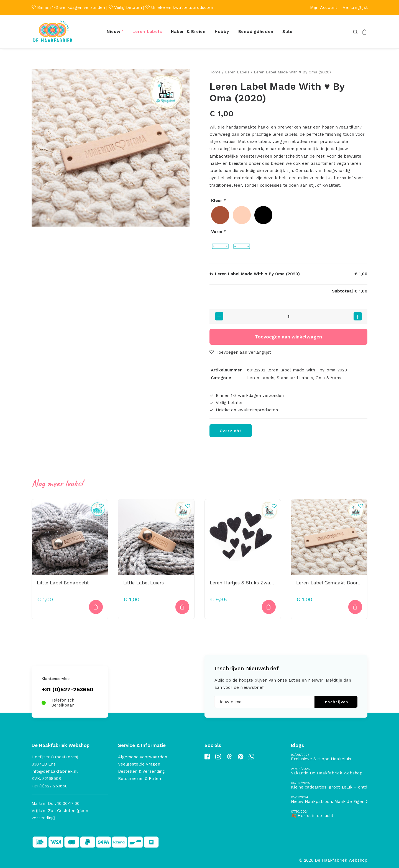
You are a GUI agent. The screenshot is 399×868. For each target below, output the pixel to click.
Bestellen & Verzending (141, 771)
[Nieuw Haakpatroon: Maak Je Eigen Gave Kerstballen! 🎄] (329, 800)
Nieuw (114, 32)
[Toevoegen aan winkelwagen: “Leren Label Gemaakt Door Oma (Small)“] (355, 607)
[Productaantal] (288, 316)
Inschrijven (336, 702)
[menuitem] (324, 7)
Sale (287, 32)
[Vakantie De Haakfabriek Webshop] (329, 771)
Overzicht (231, 431)
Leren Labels (147, 32)
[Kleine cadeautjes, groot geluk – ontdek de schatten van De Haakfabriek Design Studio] (329, 786)
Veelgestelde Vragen (139, 764)
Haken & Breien (188, 32)
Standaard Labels (295, 377)
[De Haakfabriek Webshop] (53, 32)
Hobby (222, 32)
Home (215, 72)
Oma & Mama (329, 377)
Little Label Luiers (144, 583)
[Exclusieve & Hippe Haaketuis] (329, 757)
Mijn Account (324, 7)
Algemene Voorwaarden (143, 757)
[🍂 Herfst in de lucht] (329, 814)
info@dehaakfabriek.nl (55, 771)
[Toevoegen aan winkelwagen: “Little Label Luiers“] (182, 607)
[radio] (220, 215)
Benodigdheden (256, 32)
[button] (356, 32)
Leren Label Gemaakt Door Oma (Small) (342, 583)
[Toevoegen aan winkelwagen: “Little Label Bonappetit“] (96, 607)
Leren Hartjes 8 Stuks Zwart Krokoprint (255, 583)
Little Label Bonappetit (63, 583)
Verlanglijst (355, 7)
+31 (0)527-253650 (67, 689)
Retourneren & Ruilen (140, 779)
